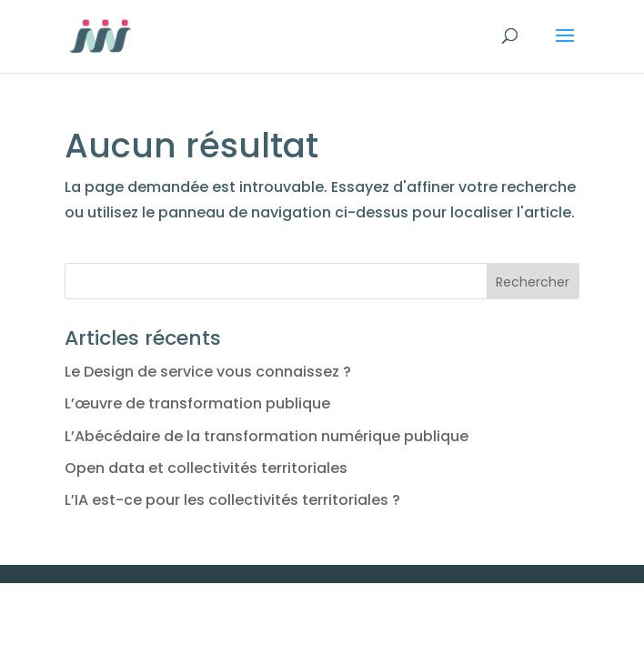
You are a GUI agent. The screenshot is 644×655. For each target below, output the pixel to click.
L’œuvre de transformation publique (197, 403)
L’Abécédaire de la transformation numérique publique (267, 436)
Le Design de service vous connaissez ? (208, 372)
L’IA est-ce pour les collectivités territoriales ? (232, 500)
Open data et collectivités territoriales (206, 468)
